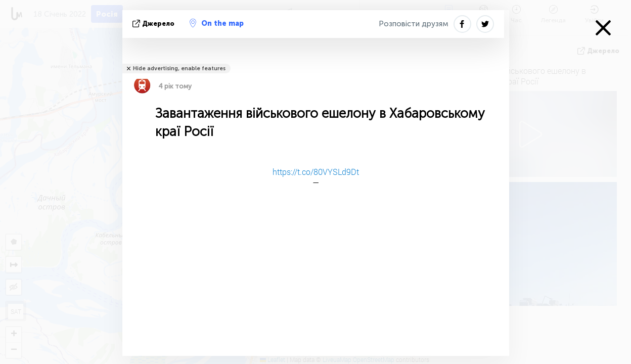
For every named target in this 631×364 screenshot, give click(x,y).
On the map (217, 23)
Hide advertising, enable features (179, 69)
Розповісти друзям (414, 24)
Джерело (154, 24)
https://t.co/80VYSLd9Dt (316, 172)
